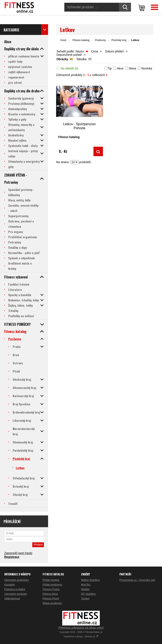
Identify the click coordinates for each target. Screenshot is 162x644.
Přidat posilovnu (52, 585)
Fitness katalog (81, 40)
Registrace (12, 557)
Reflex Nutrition (90, 580)
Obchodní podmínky (16, 580)
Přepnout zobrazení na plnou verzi (81, 628)
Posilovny (100, 40)
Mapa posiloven (52, 603)
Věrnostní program (16, 594)
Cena (95, 51)
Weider (85, 589)
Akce (120, 68)
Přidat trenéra (51, 580)
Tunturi (85, 598)
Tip (110, 68)
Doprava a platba (15, 589)
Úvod (63, 40)
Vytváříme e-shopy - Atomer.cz (81, 636)
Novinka (147, 68)
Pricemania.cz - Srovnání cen (137, 580)
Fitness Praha (51, 589)
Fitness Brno (50, 594)
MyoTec (86, 585)
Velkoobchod (12, 598)
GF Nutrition (88, 594)
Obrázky (62, 59)
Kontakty (10, 585)
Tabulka (81, 59)
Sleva (132, 68)
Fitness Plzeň (51, 598)
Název (80, 51)
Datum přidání (115, 51)
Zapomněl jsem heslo (18, 553)
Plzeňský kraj (119, 40)
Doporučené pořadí (69, 55)
